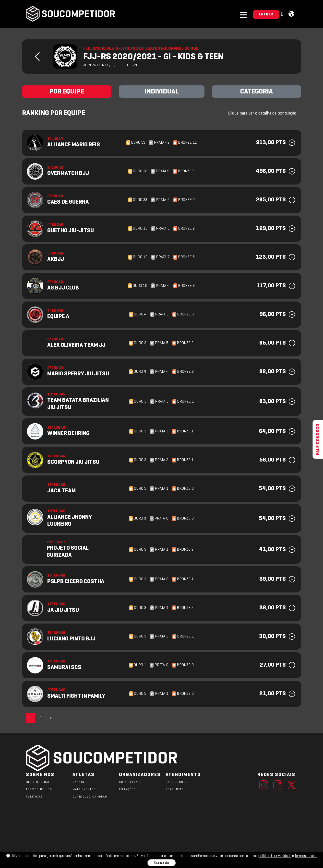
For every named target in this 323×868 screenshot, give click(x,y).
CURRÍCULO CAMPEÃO (90, 797)
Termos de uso (306, 856)
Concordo (162, 863)
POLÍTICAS (34, 797)
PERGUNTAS (175, 789)
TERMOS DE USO (39, 789)
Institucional (38, 782)
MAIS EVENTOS (84, 789)
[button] (283, 14)
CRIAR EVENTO (131, 782)
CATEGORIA (257, 92)
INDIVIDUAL (162, 92)
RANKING (80, 782)
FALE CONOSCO (178, 782)
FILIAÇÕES (127, 789)
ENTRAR (266, 14)
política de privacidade (275, 856)
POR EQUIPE (67, 92)
